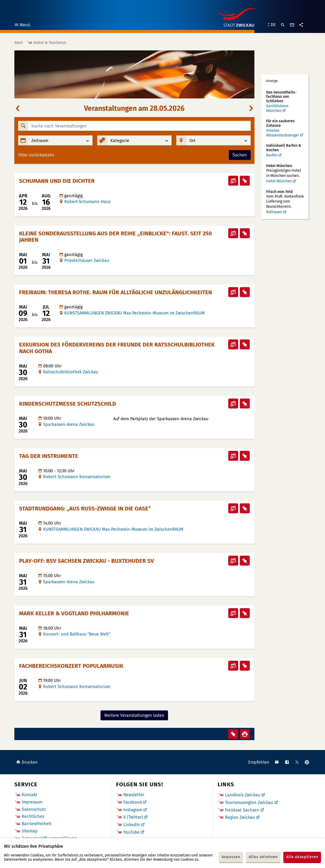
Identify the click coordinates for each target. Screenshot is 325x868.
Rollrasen (274, 212)
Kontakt (29, 795)
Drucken (27, 762)
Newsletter (134, 795)
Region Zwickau (240, 817)
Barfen (272, 155)
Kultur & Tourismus (50, 43)
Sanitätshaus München (277, 108)
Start (19, 43)
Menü (22, 26)
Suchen (240, 155)
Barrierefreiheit (36, 824)
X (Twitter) (133, 817)
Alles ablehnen (263, 857)
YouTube (131, 832)
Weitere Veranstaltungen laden (134, 715)
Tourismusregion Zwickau (249, 803)
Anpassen (231, 857)
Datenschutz (34, 809)
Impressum (32, 802)
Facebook (133, 802)
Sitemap (30, 831)
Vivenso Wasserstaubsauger (283, 133)
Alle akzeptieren (302, 857)
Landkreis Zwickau (243, 795)
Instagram (133, 810)
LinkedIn (132, 825)
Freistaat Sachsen (242, 810)
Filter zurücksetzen (36, 155)
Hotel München (279, 181)
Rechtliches (33, 816)
